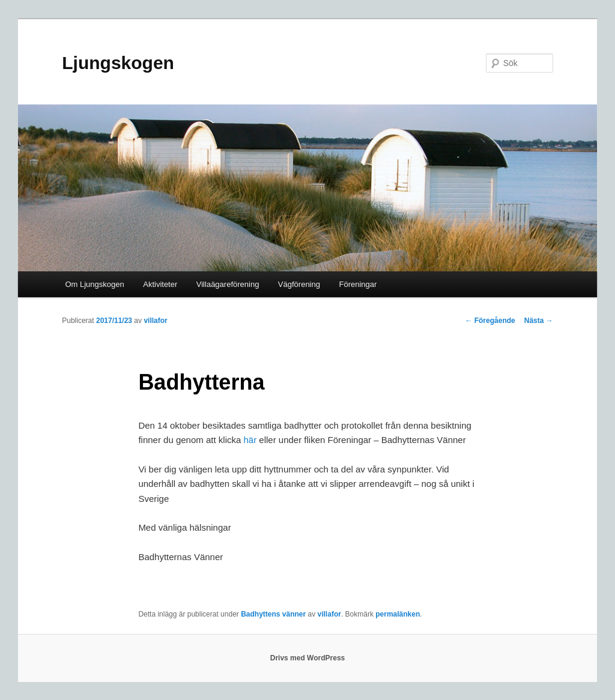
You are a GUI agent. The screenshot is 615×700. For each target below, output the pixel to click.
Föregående (490, 321)
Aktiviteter (160, 284)
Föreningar (358, 284)
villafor (155, 321)
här (250, 440)
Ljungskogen (118, 63)
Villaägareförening (228, 284)
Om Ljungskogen (94, 284)
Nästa (539, 321)
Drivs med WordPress (308, 658)
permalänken (398, 614)
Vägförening (299, 284)
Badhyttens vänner (273, 614)
